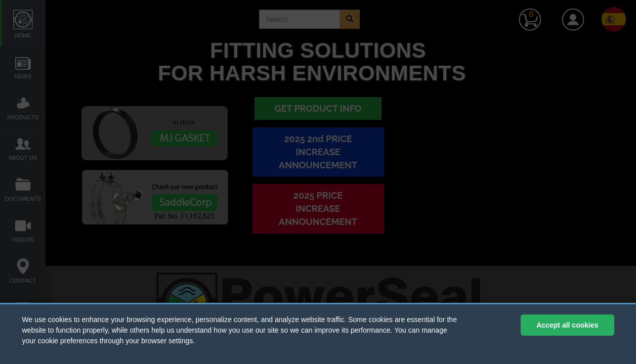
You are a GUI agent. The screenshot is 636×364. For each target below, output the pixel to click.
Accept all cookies (567, 325)
